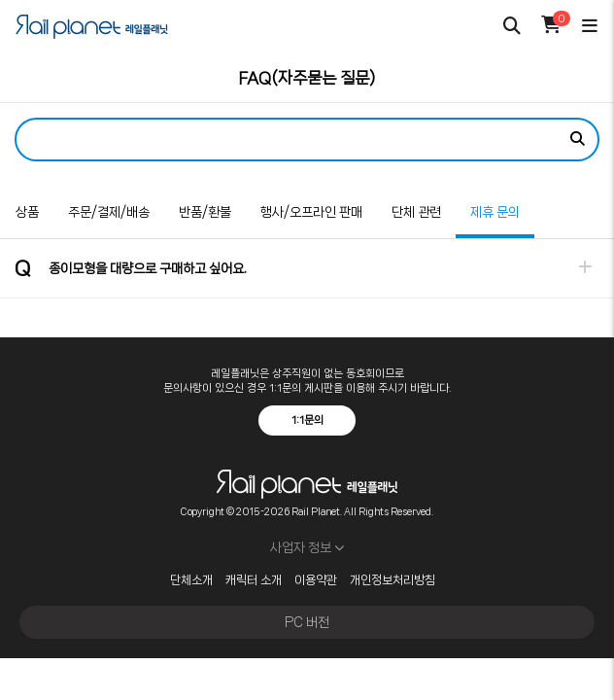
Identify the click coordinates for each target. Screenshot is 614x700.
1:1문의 (307, 420)
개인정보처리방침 (392, 580)
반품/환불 (205, 212)
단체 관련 (416, 212)
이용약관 (316, 580)
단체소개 (191, 580)
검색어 (0, 104)
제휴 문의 (488, 202)
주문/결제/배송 (109, 212)
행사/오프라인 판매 (311, 212)
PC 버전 (307, 622)
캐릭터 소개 (254, 580)
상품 (27, 212)
